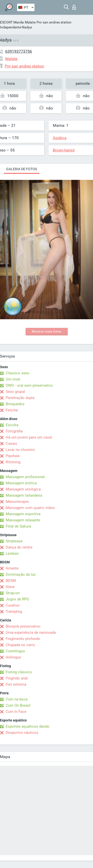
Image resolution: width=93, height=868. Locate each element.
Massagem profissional (25, 477)
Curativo (13, 605)
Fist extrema (16, 684)
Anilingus (13, 657)
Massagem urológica (23, 489)
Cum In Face (16, 712)
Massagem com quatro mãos (30, 508)
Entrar (74, 7)
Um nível (13, 379)
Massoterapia (17, 502)
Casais (11, 444)
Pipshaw (13, 456)
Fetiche (12, 410)
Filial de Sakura (18, 526)
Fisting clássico (19, 672)
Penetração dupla (20, 398)
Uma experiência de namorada (31, 633)
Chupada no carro (20, 645)
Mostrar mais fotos (46, 331)
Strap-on (13, 593)
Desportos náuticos (22, 733)
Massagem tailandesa (24, 495)
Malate (30, 22)
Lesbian (12, 553)
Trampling (14, 612)
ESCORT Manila (12, 22)
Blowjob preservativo (23, 626)
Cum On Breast (18, 705)
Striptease (14, 541)
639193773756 (19, 51)
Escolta (12, 425)
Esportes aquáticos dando (28, 726)
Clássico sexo (17, 373)
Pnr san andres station (54, 22)
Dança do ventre (19, 547)
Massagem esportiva (23, 514)
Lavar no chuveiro (20, 450)
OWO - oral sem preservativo (29, 385)
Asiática (60, 138)
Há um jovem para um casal (29, 437)
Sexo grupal (15, 392)
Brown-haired (64, 150)
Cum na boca (17, 699)
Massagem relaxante (23, 520)
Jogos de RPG (17, 599)
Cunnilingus (15, 651)
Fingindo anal (17, 678)
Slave (10, 587)
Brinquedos (15, 404)
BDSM (11, 581)
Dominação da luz (21, 574)
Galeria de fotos (22, 169)
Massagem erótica (21, 483)
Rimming (13, 462)
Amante (12, 568)
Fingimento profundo (23, 639)
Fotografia (14, 431)
